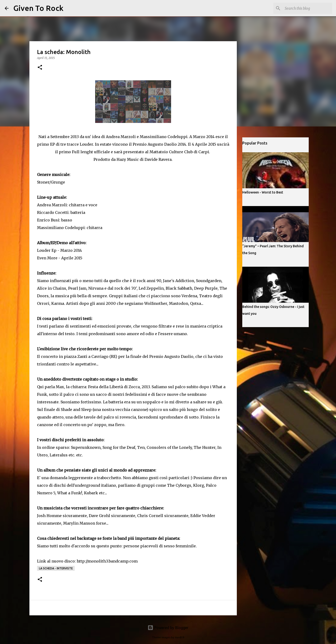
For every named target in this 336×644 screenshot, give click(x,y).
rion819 (180, 637)
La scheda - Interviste (56, 568)
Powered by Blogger (168, 628)
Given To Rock (38, 8)
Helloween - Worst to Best (263, 192)
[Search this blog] (307, 8)
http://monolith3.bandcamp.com (107, 561)
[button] (40, 68)
